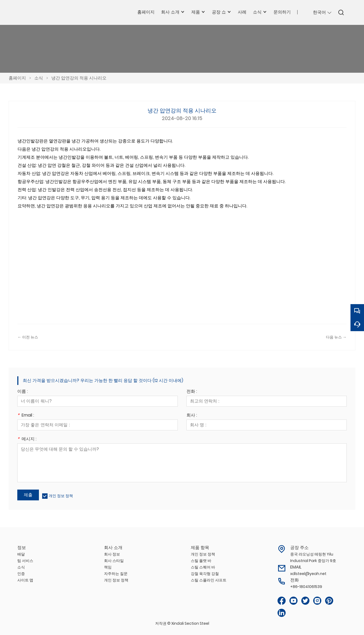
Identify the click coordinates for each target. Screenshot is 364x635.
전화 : (192, 392)
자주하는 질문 (116, 574)
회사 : (192, 416)
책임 (108, 567)
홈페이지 (17, 78)
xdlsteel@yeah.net (308, 574)
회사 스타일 (114, 561)
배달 (21, 554)
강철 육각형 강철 (205, 574)
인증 (21, 574)
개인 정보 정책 (61, 496)
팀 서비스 (25, 561)
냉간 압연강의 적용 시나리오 (79, 78)
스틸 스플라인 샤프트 (209, 580)
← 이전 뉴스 (28, 337)
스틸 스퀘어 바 (203, 567)
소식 (39, 78)
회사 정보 (112, 554)
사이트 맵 (25, 580)
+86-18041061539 (306, 587)
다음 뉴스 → (336, 337)
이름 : (23, 392)
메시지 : (27, 439)
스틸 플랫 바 (201, 561)
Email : (26, 416)
